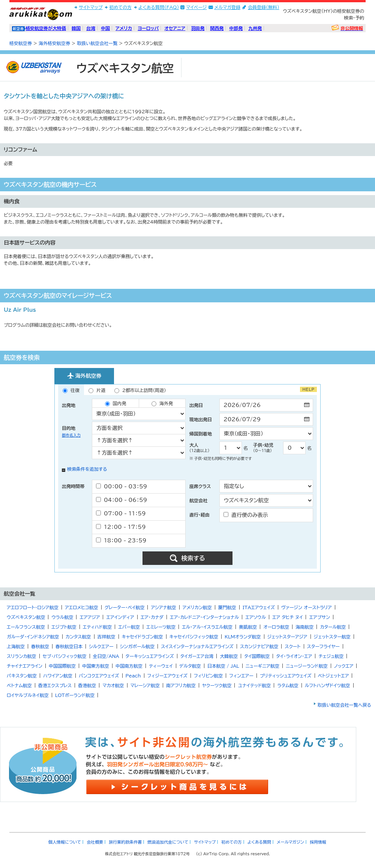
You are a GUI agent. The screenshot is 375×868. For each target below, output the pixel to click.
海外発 (162, 404)
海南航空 (304, 627)
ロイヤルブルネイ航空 (28, 695)
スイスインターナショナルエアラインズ (197, 646)
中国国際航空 (62, 666)
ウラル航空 (62, 617)
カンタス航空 (78, 637)
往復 (71, 390)
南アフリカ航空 (181, 685)
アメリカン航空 (197, 607)
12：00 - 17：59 (121, 527)
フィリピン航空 (208, 676)
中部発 (236, 28)
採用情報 (318, 842)
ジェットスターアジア (287, 637)
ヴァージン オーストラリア (307, 607)
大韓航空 (229, 656)
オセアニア (175, 28)
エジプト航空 (64, 627)
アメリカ (124, 28)
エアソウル (256, 617)
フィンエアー (241, 676)
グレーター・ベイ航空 (125, 607)
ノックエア (344, 666)
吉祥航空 (106, 637)
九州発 (255, 28)
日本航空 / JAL (223, 666)
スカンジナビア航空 (259, 646)
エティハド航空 (97, 627)
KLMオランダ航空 (243, 637)
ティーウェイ (161, 666)
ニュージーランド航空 (307, 666)
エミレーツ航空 (161, 627)
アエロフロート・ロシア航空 (33, 607)
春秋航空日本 (69, 646)
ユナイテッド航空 (254, 685)
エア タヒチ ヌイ (288, 617)
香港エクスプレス (55, 685)
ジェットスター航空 (332, 637)
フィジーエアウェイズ (167, 676)
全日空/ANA (106, 656)
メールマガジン (290, 842)
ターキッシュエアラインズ (150, 656)
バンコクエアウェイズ (99, 676)
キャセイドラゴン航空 (142, 637)
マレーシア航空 (145, 685)
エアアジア (90, 617)
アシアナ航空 (163, 607)
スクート (292, 646)
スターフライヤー (323, 646)
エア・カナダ (152, 617)
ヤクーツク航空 (217, 685)
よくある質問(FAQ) (159, 7)
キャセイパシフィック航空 (194, 637)
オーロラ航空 (276, 627)
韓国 (76, 28)
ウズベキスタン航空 (26, 617)
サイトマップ (91, 7)
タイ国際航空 (257, 656)
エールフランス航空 (26, 627)
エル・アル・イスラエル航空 (207, 627)
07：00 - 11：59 (121, 513)
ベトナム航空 (19, 685)
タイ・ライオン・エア (294, 656)
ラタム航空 (288, 685)
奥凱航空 (248, 627)
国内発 (116, 404)
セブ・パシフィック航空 (65, 656)
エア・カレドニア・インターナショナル (204, 617)
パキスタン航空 (22, 676)
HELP (308, 389)
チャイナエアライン (25, 666)
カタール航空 (333, 627)
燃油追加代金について (168, 842)
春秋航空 (40, 646)
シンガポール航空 (137, 646)
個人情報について (65, 842)
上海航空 (16, 646)
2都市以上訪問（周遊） (140, 390)
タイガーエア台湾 (197, 656)
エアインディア (120, 617)
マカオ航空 (113, 685)
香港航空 (87, 685)
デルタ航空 (190, 666)
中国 (105, 28)
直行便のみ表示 (246, 515)
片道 (97, 390)
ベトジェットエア (334, 676)
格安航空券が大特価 (46, 28)
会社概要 (95, 842)
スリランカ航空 (22, 656)
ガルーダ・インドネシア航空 (33, 637)
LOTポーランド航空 (75, 695)
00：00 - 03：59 (121, 486)
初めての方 (120, 7)
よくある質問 (259, 842)
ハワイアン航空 (58, 676)
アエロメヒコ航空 (82, 607)
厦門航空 (227, 607)
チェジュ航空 (331, 656)
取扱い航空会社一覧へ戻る (344, 705)
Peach (133, 676)
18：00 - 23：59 (121, 540)
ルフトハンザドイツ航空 (328, 685)
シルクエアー (101, 646)
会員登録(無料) (264, 7)
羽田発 (198, 28)
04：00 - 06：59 (121, 500)
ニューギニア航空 (262, 666)
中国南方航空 (129, 666)
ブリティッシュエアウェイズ (286, 676)
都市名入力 (71, 435)
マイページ (196, 7)
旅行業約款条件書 (125, 842)
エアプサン (319, 617)
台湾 (91, 28)
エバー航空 (129, 627)
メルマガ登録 (227, 7)
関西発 (217, 28)
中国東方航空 (96, 666)
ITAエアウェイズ (259, 607)
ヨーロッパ (148, 28)
